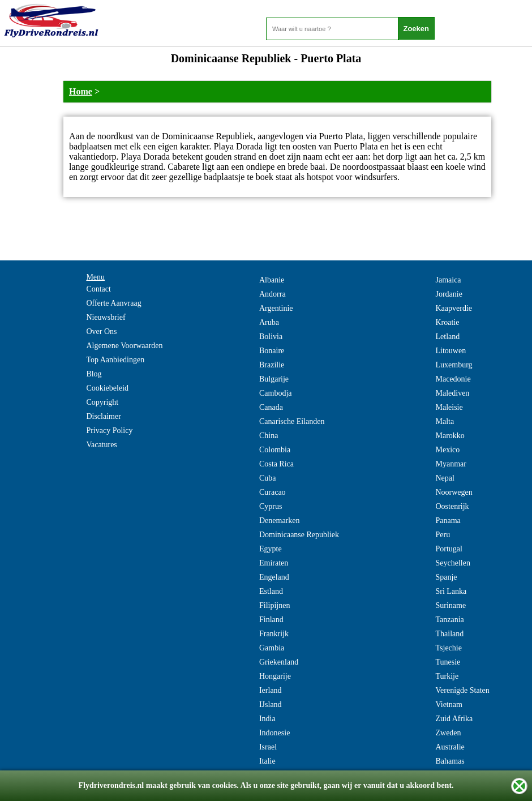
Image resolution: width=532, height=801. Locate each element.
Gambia (272, 648)
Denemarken (280, 521)
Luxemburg (454, 365)
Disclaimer (103, 416)
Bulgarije (274, 379)
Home (81, 91)
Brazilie (272, 365)
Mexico (447, 450)
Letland (447, 337)
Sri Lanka (451, 591)
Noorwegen (454, 492)
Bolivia (271, 337)
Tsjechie (448, 648)
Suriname (451, 605)
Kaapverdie (454, 308)
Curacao (273, 492)
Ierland (271, 690)
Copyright (102, 402)
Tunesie (448, 662)
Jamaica (448, 280)
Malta (445, 421)
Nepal (445, 478)
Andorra (273, 294)
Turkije (447, 676)
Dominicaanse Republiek (299, 535)
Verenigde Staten (462, 690)
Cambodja (276, 393)
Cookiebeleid (107, 388)
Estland (271, 591)
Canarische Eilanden (292, 421)
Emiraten (274, 563)
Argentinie (276, 308)
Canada (271, 407)
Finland (271, 620)
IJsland (271, 704)
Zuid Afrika (454, 719)
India (267, 719)
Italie (267, 761)
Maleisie (449, 407)
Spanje (446, 577)
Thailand (449, 634)
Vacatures (101, 445)
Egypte (271, 549)
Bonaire (272, 351)
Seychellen (452, 563)
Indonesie (274, 733)
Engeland (274, 577)
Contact (98, 289)
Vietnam (449, 704)
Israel (268, 747)
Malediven (452, 393)
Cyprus (271, 506)
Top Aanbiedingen (115, 360)
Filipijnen (274, 605)
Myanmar (451, 464)
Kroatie (447, 322)
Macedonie (453, 379)
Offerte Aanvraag (113, 303)
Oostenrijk (452, 506)
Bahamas (450, 761)
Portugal (449, 549)
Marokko (450, 436)
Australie (450, 747)
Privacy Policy (109, 431)
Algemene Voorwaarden (124, 346)
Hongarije (275, 676)
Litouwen (451, 351)
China (269, 436)
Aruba (269, 322)
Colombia (275, 450)
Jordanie (449, 294)
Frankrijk (274, 634)
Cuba (268, 478)
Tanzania (449, 620)
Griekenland (279, 662)
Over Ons (101, 331)
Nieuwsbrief (106, 317)
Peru (443, 535)
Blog (94, 374)
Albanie (272, 280)
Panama (448, 521)
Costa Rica (276, 464)
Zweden (448, 733)
